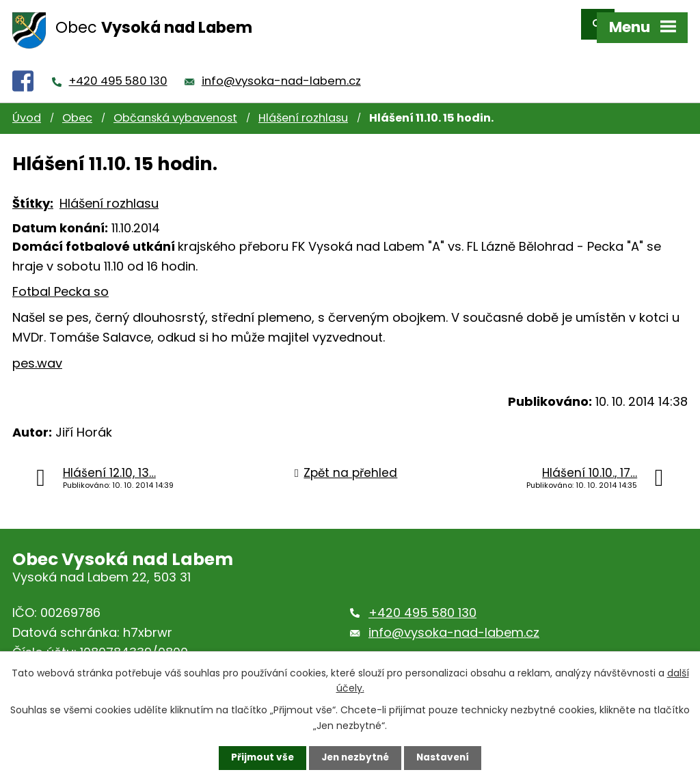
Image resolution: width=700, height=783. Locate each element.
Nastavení (446, 758)
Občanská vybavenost (175, 106)
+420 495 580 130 (118, 69)
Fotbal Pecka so (60, 280)
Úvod (27, 106)
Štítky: (33, 191)
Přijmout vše (259, 758)
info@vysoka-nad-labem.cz (281, 69)
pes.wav (37, 351)
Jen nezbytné (355, 758)
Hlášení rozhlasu (303, 106)
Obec (77, 106)
